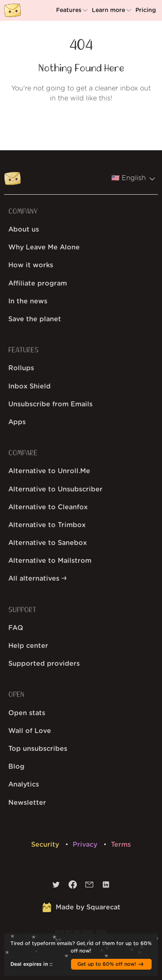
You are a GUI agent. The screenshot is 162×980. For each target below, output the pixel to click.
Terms (121, 845)
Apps (17, 422)
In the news (28, 301)
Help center (28, 646)
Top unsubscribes (38, 749)
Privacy (86, 845)
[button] (73, 10)
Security (46, 845)
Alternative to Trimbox (47, 525)
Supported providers (44, 664)
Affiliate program (38, 283)
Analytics (24, 784)
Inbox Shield (29, 386)
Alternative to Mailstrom (50, 561)
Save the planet (35, 319)
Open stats (27, 713)
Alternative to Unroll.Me (49, 471)
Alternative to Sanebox (48, 543)
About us (24, 230)
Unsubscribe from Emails (50, 404)
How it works (31, 265)
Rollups (21, 368)
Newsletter (27, 803)
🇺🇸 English (133, 178)
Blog (16, 767)
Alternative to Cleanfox (48, 507)
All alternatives (37, 579)
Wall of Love (30, 731)
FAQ (16, 628)
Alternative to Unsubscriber (55, 489)
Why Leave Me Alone (44, 247)
